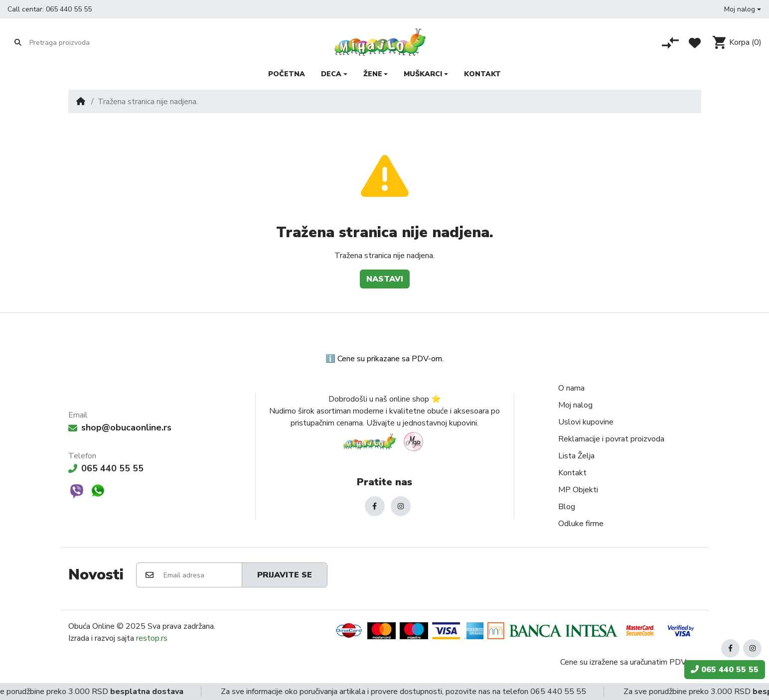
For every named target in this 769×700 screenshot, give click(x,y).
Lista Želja (576, 456)
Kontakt (572, 473)
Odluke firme (581, 524)
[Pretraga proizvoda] (68, 43)
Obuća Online (91, 626)
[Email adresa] (202, 575)
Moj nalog (575, 405)
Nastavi (385, 279)
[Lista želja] (695, 43)
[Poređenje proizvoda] (670, 43)
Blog (567, 507)
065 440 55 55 (69, 9)
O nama (571, 388)
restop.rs (152, 638)
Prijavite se (285, 575)
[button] (743, 9)
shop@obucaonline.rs (120, 427)
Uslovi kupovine (586, 422)
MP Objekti (578, 490)
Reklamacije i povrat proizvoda (611, 439)
